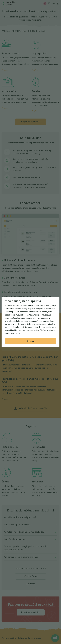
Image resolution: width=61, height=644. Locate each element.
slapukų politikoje (13, 333)
